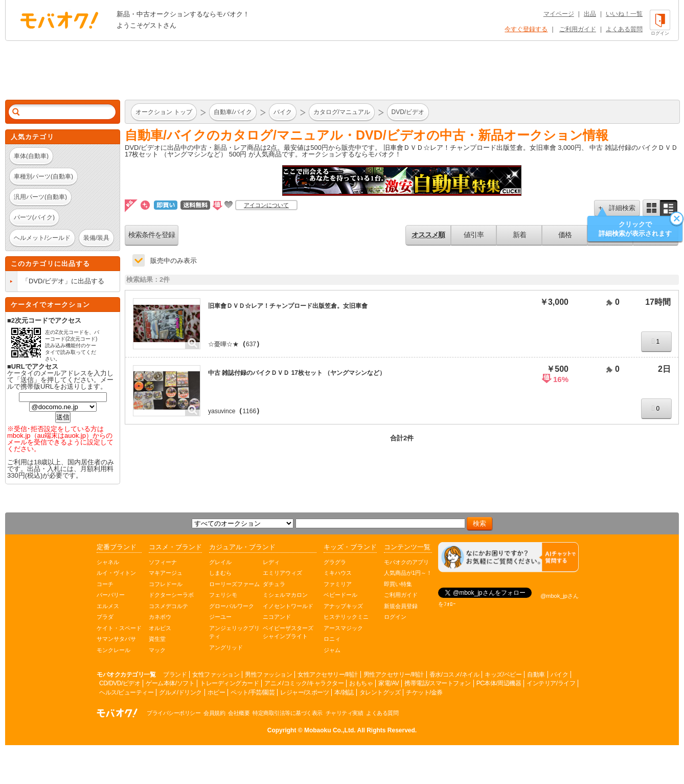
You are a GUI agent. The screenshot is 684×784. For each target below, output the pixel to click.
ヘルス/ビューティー (126, 692)
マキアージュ (166, 573)
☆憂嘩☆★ (223, 344)
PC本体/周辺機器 (499, 683)
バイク (560, 675)
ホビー (216, 692)
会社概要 (239, 713)
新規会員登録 (401, 606)
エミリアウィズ (282, 573)
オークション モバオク (59, 20)
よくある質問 (624, 29)
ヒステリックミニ (346, 617)
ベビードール (340, 595)
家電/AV (389, 683)
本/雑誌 (344, 692)
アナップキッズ (343, 606)
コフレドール (166, 584)
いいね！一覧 (624, 14)
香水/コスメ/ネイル (454, 675)
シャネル (108, 562)
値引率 (474, 235)
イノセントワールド (288, 606)
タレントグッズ (380, 692)
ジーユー (220, 617)
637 (251, 344)
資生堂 (157, 639)
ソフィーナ (163, 562)
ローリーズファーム (234, 584)
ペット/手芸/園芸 (253, 692)
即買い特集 (398, 584)
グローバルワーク (232, 606)
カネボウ (160, 617)
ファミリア (338, 584)
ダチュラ (274, 584)
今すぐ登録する (526, 29)
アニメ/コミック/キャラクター (304, 683)
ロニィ (332, 639)
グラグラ (335, 562)
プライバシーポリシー (174, 713)
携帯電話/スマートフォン (437, 683)
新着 (519, 235)
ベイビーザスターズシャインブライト (288, 632)
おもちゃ (361, 683)
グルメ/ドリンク (180, 692)
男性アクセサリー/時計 (394, 675)
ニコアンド (277, 617)
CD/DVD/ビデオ (120, 683)
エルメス (108, 606)
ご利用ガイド (578, 29)
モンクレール (113, 650)
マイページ (559, 14)
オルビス (160, 628)
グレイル (220, 562)
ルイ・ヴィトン (116, 573)
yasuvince (222, 411)
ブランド (175, 675)
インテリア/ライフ (551, 683)
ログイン (395, 617)
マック (157, 650)
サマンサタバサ (116, 639)
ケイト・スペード (119, 628)
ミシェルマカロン (285, 595)
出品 (590, 14)
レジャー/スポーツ (304, 692)
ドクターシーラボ (171, 595)
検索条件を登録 (152, 235)
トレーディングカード (229, 683)
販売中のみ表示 (174, 261)
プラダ (105, 617)
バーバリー (111, 595)
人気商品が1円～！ (408, 573)
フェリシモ (223, 595)
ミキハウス (338, 573)
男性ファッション (268, 675)
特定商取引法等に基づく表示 (288, 713)
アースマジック (343, 628)
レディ (271, 562)
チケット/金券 (424, 692)
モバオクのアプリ (406, 562)
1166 (249, 411)
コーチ (105, 584)
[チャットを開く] (508, 557)
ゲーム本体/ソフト (170, 683)
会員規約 (214, 713)
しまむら (220, 573)
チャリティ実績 (345, 713)
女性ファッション (216, 675)
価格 (565, 235)
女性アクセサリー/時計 (328, 675)
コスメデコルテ (168, 606)
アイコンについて (266, 205)
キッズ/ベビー (503, 675)
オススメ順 (428, 235)
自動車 (536, 675)
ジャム (332, 650)
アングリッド (226, 647)
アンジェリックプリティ (234, 632)
